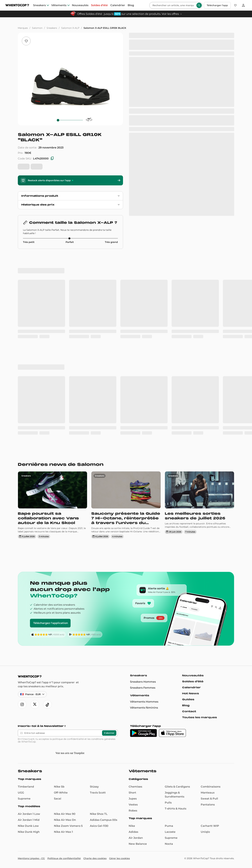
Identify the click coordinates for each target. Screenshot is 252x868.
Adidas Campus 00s (104, 820)
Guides (188, 699)
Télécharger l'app (217, 5)
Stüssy (94, 787)
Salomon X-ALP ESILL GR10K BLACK (105, 28)
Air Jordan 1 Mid (29, 820)
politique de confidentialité (68, 739)
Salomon (37, 28)
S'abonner (109, 733)
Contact (189, 711)
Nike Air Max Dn (65, 820)
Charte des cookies (95, 858)
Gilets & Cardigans (177, 787)
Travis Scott (98, 793)
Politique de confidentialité (64, 858)
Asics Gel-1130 (99, 826)
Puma (169, 826)
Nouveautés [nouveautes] (80, 5)
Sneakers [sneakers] (39, 5)
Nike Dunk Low (28, 826)
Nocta (169, 844)
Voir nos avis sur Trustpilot (70, 753)
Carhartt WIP (210, 826)
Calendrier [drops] (118, 5)
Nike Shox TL (99, 814)
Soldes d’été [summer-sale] (99, 5)
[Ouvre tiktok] (47, 704)
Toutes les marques (199, 717)
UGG (21, 793)
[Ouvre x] (35, 704)
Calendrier (191, 687)
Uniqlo (205, 832)
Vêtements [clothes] (59, 5)
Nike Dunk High (29, 832)
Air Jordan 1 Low (29, 814)
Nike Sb (59, 787)
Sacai (58, 799)
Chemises (135, 787)
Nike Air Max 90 (65, 814)
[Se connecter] (243, 5)
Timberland (26, 787)
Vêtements (140, 695)
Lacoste (170, 832)
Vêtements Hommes (144, 702)
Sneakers (52, 28)
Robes (133, 811)
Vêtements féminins (144, 708)
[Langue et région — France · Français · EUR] (32, 694)
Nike (132, 826)
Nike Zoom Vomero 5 (68, 826)
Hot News (190, 693)
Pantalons (208, 805)
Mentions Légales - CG (31, 858)
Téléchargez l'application (51, 623)
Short (132, 793)
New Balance (138, 844)
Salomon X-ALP (70, 28)
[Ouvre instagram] (22, 704)
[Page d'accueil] (17, 6)
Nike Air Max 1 (63, 832)
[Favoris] (235, 5)
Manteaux (208, 793)
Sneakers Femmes (143, 688)
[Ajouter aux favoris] (26, 41)
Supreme (24, 799)
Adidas (133, 832)
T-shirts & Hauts (176, 809)
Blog (186, 705)
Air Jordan (136, 838)
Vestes (133, 805)
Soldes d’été (193, 681)
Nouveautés (193, 675)
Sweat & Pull (209, 799)
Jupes (133, 799)
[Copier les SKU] (52, 159)
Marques (23, 28)
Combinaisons (211, 787)
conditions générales (103, 739)
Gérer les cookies (120, 858)
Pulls (168, 803)
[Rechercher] (173, 5)
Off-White (61, 793)
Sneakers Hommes (143, 682)
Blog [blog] (131, 5)
